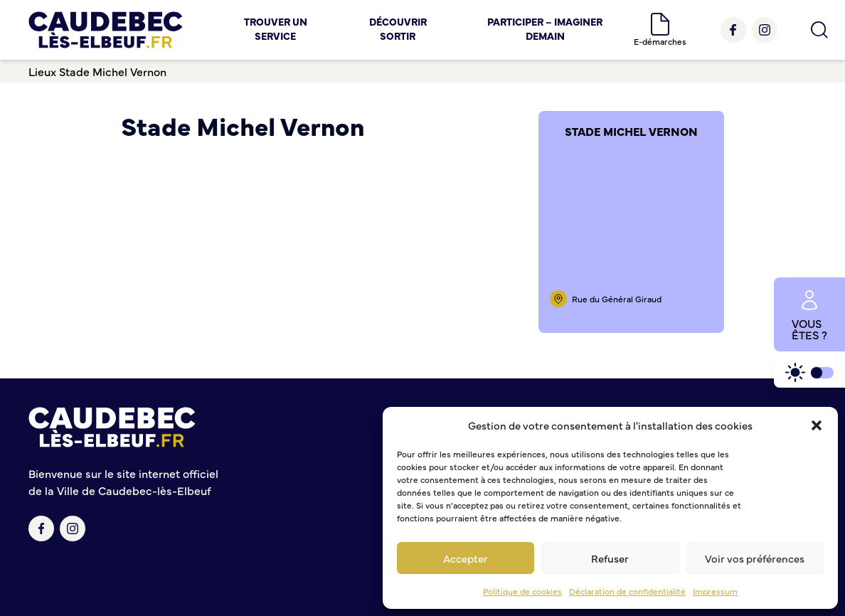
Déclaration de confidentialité (627, 591)
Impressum (715, 591)
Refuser (610, 558)
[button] (817, 425)
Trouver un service (276, 28)
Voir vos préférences (755, 558)
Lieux (42, 71)
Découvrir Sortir (398, 28)
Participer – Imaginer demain (545, 28)
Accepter (466, 558)
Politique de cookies (522, 591)
